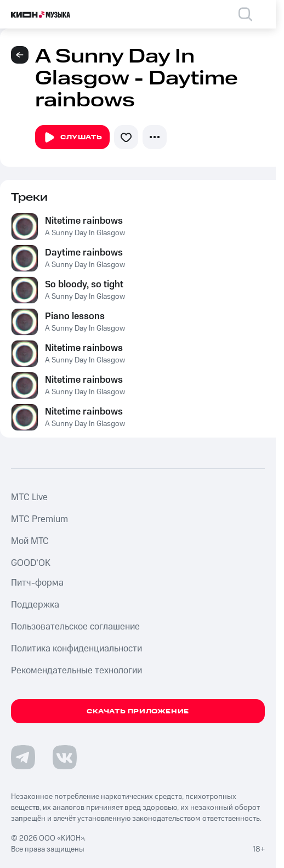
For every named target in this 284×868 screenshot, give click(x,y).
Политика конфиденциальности (76, 649)
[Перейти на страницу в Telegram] (23, 757)
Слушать (72, 138)
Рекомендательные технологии (76, 671)
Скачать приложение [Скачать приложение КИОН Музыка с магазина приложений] (138, 711)
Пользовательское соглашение (75, 627)
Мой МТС (30, 541)
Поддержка (35, 605)
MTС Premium (39, 519)
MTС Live (29, 497)
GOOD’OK (31, 563)
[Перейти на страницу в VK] (65, 757)
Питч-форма (37, 583)
